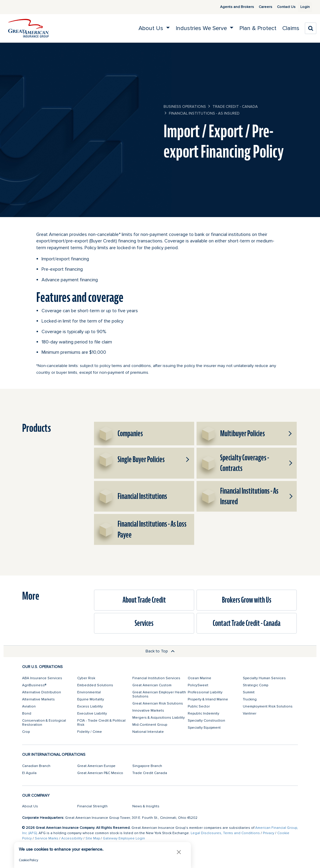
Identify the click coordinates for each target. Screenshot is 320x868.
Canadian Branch (36, 766)
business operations (185, 107)
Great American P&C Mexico (100, 773)
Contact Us (279, 7)
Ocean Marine (199, 678)
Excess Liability (90, 706)
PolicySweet (198, 685)
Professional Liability (205, 692)
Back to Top (160, 651)
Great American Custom (152, 685)
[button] (290, 434)
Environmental (89, 692)
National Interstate (148, 732)
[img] (29, 28)
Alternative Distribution (42, 692)
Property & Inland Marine (208, 699)
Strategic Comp (255, 685)
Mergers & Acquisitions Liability (159, 718)
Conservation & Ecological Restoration (44, 723)
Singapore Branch (147, 766)
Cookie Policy (29, 860)
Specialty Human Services (264, 678)
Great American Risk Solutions (158, 704)
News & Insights (146, 806)
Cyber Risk (86, 678)
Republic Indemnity (203, 714)
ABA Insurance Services (42, 678)
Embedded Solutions (95, 685)
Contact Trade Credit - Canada (247, 623)
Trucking (250, 699)
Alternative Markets (38, 699)
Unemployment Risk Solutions (268, 706)
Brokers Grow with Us (247, 600)
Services (144, 623)
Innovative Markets (148, 711)
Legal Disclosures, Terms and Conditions (225, 833)
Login (303, 7)
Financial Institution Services (156, 678)
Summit (249, 692)
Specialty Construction (206, 721)
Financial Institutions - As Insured (204, 113)
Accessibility (72, 838)
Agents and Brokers (230, 7)
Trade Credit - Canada (235, 107)
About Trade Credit (144, 600)
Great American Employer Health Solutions (159, 694)
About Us (30, 806)
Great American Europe (96, 766)
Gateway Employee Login (124, 838)
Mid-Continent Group (150, 725)
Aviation (29, 706)
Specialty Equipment (204, 728)
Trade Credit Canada (150, 773)
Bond (27, 714)
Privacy (269, 833)
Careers (258, 7)
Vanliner (250, 714)
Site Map (93, 838)
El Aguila (29, 773)
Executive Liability (92, 714)
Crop (26, 732)
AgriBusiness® (34, 685)
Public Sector (199, 706)
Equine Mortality (91, 699)
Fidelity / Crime (90, 732)
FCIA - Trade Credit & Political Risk (101, 723)
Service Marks (47, 838)
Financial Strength (92, 806)
